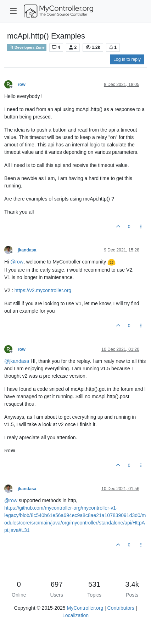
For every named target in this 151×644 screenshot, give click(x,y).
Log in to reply (127, 59)
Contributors (121, 608)
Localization (75, 615)
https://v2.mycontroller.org (43, 290)
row (22, 85)
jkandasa (27, 250)
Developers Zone (27, 47)
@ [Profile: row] (17, 262)
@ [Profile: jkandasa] (17, 361)
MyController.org (85, 608)
